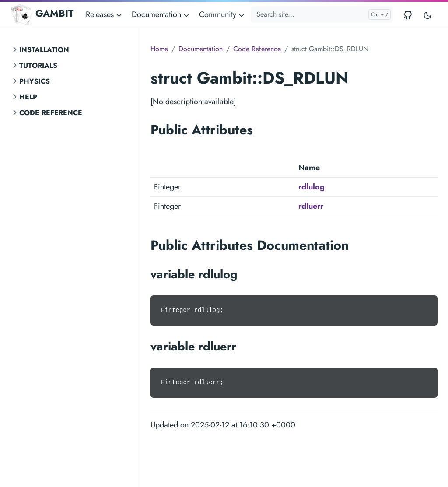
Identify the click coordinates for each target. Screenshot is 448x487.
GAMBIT (42, 14)
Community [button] (222, 14)
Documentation (201, 49)
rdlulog (311, 187)
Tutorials (38, 65)
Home (159, 49)
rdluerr (311, 206)
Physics (35, 81)
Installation (44, 50)
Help (28, 97)
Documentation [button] (161, 14)
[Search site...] (322, 14)
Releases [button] (105, 14)
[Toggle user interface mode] (427, 15)
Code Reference (51, 113)
